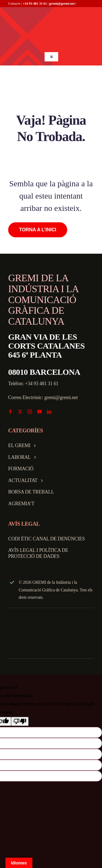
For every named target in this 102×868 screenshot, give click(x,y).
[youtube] (39, 412)
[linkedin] (49, 412)
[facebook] (10, 412)
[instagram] (30, 412)
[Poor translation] (20, 721)
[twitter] (20, 412)
